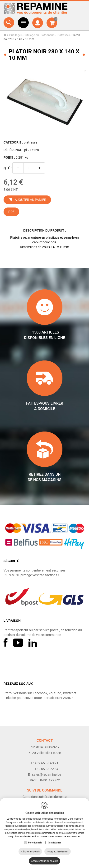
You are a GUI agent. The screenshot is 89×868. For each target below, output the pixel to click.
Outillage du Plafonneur (39, 35)
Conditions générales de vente (44, 797)
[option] (44, 101)
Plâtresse (63, 35)
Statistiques (55, 843)
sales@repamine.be (47, 774)
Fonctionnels (35, 843)
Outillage (15, 35)
